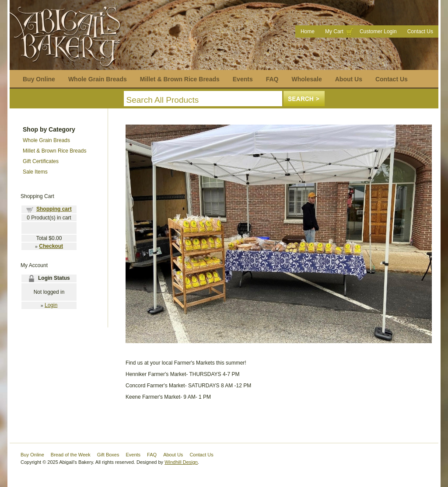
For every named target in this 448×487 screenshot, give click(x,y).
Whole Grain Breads (98, 79)
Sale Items (35, 172)
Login (51, 305)
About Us (349, 79)
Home (308, 31)
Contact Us (420, 31)
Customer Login (378, 31)
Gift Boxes (108, 455)
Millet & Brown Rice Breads (180, 79)
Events (243, 79)
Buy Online (39, 79)
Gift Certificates (41, 161)
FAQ (272, 79)
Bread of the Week (71, 455)
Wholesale (306, 79)
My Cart (334, 31)
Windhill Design (181, 462)
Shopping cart (54, 209)
